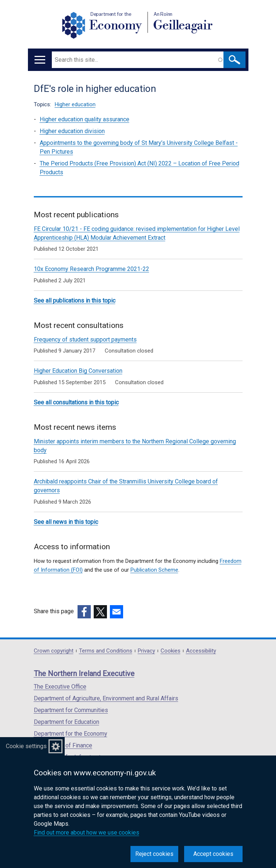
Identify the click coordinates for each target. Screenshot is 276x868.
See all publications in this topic (75, 301)
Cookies (171, 651)
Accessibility (201, 651)
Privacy (146, 651)
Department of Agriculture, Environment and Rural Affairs (106, 698)
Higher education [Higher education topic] (75, 104)
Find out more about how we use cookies (87, 833)
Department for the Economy (71, 734)
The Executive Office (60, 687)
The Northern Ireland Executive (84, 674)
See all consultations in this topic (76, 402)
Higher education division (72, 131)
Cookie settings (26, 746)
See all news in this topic (66, 522)
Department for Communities (71, 710)
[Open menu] (40, 60)
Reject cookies (154, 854)
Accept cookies (213, 854)
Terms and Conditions (106, 651)
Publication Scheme (154, 570)
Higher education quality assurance (85, 119)
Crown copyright (54, 651)
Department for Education (67, 722)
